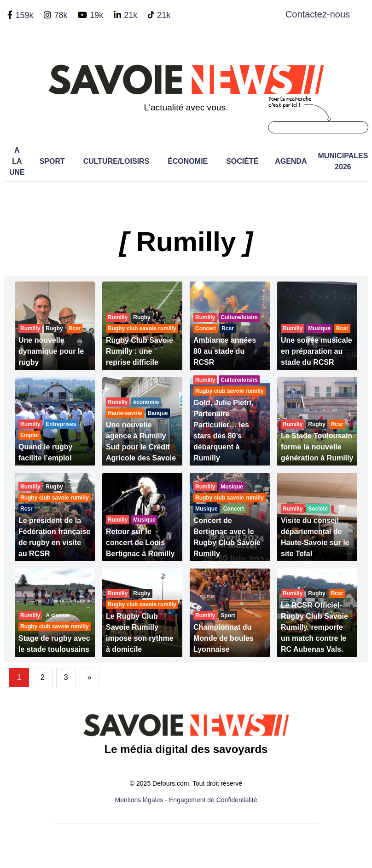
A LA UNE (17, 161)
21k (131, 15)
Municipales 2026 (343, 161)
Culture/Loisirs (116, 161)
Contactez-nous (318, 14)
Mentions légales (139, 800)
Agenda (291, 161)
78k (61, 15)
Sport (52, 161)
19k (96, 15)
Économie (188, 161)
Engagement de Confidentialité (213, 800)
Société (242, 161)
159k (24, 15)
